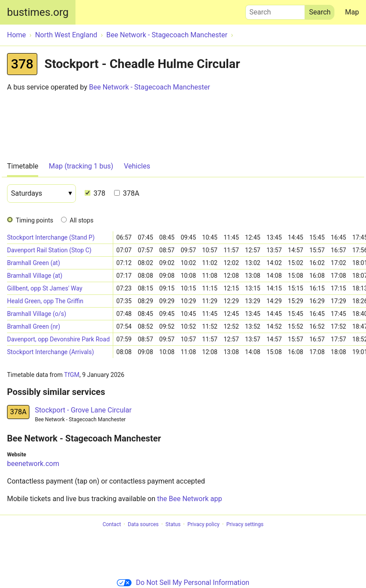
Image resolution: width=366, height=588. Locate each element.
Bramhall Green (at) (34, 263)
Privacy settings (245, 524)
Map (352, 12)
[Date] (41, 194)
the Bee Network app (190, 499)
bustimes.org (38, 12)
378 (95, 193)
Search (275, 10)
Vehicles (137, 166)
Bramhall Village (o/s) (37, 314)
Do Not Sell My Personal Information (183, 583)
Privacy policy (203, 524)
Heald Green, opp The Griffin (45, 301)
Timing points (34, 220)
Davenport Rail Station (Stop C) (49, 250)
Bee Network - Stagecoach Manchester (150, 87)
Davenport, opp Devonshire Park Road (58, 339)
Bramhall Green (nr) (34, 326)
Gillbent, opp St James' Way (45, 288)
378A (127, 193)
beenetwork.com (33, 464)
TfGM (72, 375)
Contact (112, 524)
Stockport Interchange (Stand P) (51, 237)
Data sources (143, 524)
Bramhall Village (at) (35, 276)
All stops (82, 220)
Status (173, 524)
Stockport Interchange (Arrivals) (50, 352)
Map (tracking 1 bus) (81, 166)
